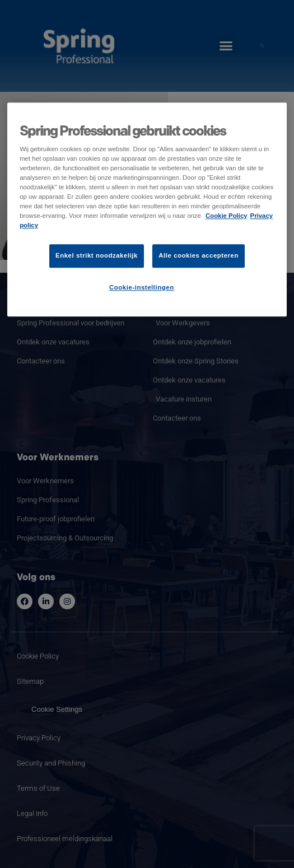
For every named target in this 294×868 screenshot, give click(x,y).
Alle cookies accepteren (199, 255)
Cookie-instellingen (142, 287)
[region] (147, 209)
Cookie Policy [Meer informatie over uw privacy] (227, 216)
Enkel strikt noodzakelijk (97, 255)
